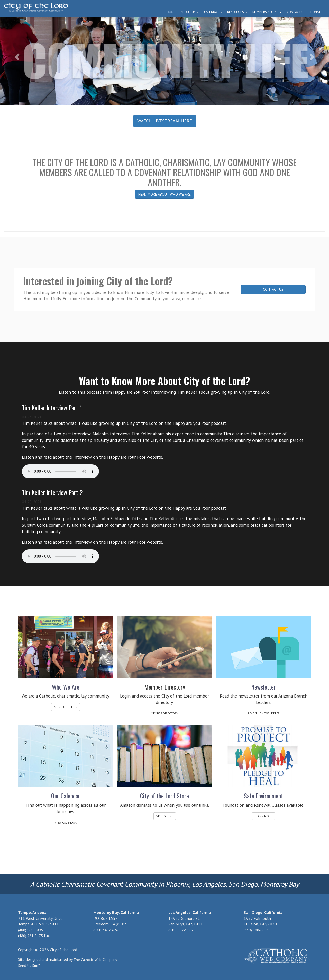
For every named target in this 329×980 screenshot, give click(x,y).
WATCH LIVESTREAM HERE (165, 121)
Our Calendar (66, 796)
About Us (190, 12)
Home (171, 12)
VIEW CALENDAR (66, 822)
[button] (16, 55)
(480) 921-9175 (30, 936)
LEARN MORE (263, 816)
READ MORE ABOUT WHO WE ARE (164, 194)
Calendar (213, 12)
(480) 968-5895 (30, 930)
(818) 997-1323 (181, 930)
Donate (317, 12)
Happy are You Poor (131, 392)
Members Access (267, 12)
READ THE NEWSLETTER (264, 713)
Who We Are (66, 687)
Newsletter (263, 687)
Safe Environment (263, 796)
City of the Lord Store (164, 796)
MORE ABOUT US (66, 707)
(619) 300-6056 (256, 930)
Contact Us (296, 12)
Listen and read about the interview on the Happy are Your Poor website (92, 457)
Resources (237, 12)
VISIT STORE (165, 816)
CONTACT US (273, 289)
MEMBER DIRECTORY (164, 713)
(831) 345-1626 (106, 930)
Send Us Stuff (29, 966)
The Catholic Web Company (95, 960)
